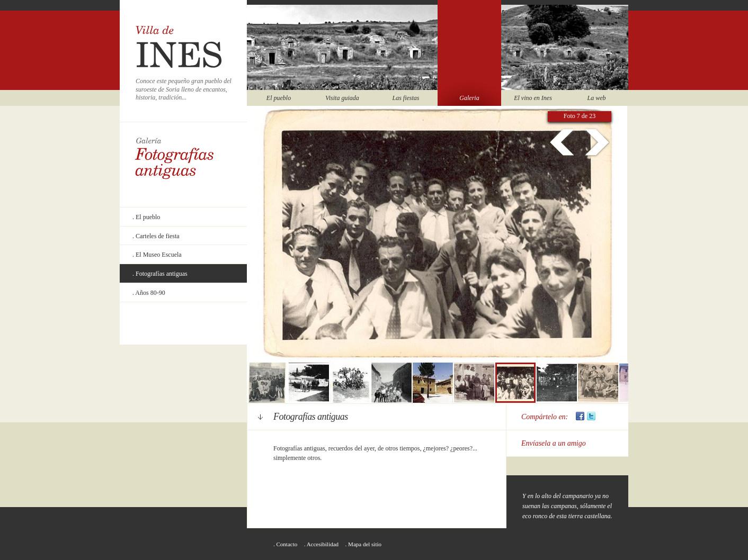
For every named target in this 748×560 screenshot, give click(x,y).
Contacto (287, 544)
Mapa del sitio (365, 544)
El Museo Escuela (159, 255)
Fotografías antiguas (162, 274)
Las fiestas (406, 98)
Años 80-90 (150, 293)
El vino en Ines (533, 98)
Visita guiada (342, 98)
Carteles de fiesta (158, 236)
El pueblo (279, 98)
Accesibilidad (323, 544)
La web (596, 98)
